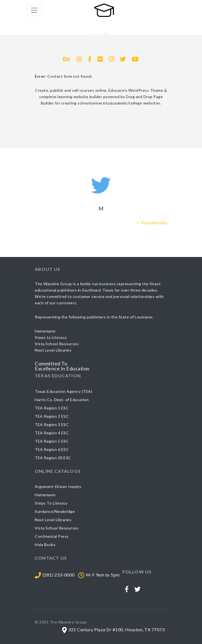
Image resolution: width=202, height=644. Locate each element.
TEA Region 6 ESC (52, 449)
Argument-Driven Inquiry (58, 486)
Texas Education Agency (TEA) (63, 391)
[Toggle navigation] (34, 10)
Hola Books (45, 545)
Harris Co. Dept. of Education (62, 400)
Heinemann (45, 495)
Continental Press (52, 536)
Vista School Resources (57, 528)
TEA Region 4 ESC (52, 433)
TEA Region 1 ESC (52, 408)
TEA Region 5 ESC (52, 441)
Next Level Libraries (53, 520)
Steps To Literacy (51, 503)
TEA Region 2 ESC (52, 416)
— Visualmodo (151, 223)
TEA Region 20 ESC (53, 458)
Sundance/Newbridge (55, 511)
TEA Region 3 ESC (52, 424)
